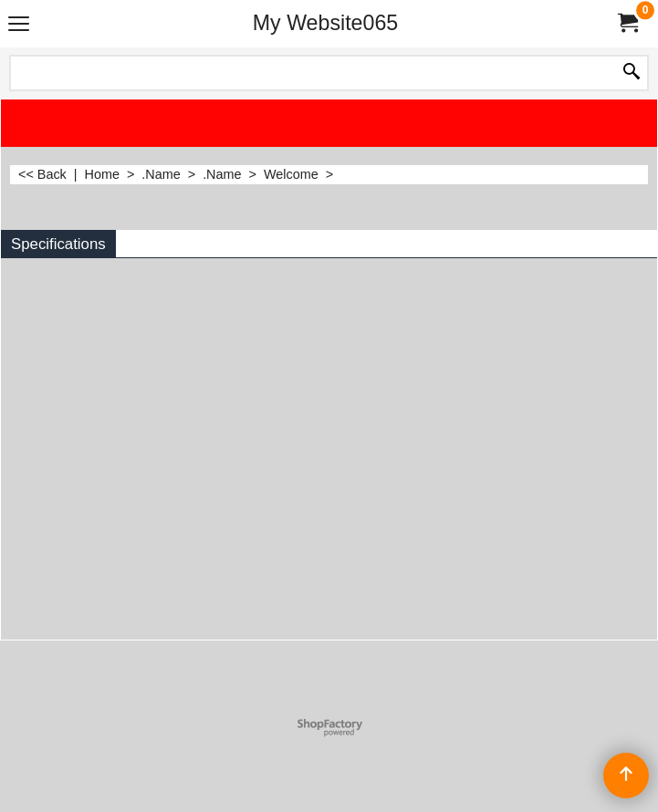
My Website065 (325, 23)
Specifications (58, 244)
